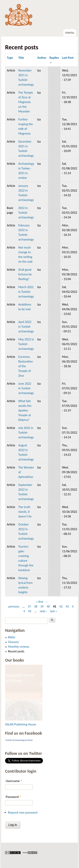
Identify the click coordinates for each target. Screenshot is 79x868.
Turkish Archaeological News (19, 740)
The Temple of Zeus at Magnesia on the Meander (26, 102)
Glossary (13, 642)
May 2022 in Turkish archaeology (26, 344)
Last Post (68, 58)
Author (42, 58)
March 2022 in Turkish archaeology (26, 292)
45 (30, 611)
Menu (70, 32)
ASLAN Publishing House (21, 724)
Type (10, 58)
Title (21, 58)
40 (48, 606)
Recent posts (16, 651)
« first (40, 602)
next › (44, 611)
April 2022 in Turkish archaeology (26, 327)
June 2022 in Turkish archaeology (26, 388)
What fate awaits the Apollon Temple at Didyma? (25, 410)
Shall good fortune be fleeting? (25, 274)
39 (42, 606)
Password (13, 797)
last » (54, 611)
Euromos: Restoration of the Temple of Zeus (26, 366)
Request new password (23, 812)
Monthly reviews (19, 647)
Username (14, 781)
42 (61, 606)
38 (36, 606)
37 (29, 606)
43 (67, 606)
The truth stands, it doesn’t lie (25, 512)
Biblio (12, 637)
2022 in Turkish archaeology (26, 213)
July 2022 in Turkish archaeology (26, 433)
